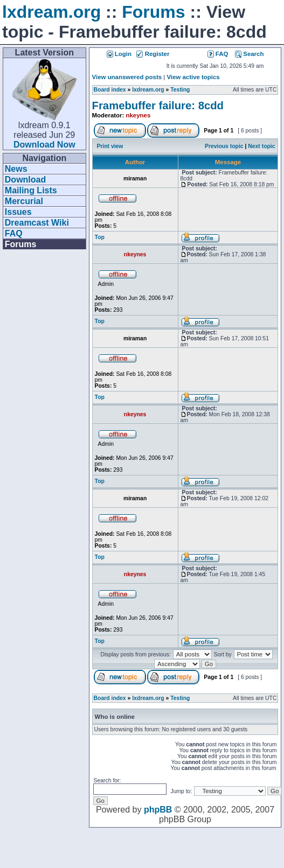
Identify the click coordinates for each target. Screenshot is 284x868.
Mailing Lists (31, 190)
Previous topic (224, 146)
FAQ (14, 233)
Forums (153, 12)
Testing (180, 90)
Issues (18, 212)
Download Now (44, 145)
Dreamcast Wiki (37, 223)
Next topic (261, 146)
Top (100, 237)
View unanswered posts (127, 77)
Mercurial (24, 201)
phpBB (158, 810)
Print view (110, 146)
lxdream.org (51, 12)
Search (249, 54)
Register (153, 54)
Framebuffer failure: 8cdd (158, 106)
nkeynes (138, 115)
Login (119, 54)
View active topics (193, 77)
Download (25, 180)
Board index (110, 90)
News (16, 169)
